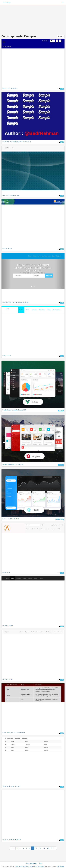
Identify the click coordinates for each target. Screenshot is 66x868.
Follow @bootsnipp (31, 864)
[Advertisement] (33, 18)
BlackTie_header (8, 626)
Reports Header (7, 679)
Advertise (41, 867)
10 (36, 848)
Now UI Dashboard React (11, 519)
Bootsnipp (7, 2)
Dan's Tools (19, 867)
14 (52, 848)
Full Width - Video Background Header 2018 (17, 142)
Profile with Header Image (11, 195)
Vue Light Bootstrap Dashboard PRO (14, 410)
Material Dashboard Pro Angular (13, 464)
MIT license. (61, 867)
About (36, 867)
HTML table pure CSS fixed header (14, 733)
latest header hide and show (12, 840)
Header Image (7, 249)
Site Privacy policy (28, 867)
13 (48, 848)
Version (61, 36)
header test (6, 572)
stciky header (7, 356)
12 (44, 848)
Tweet (40, 864)
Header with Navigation (10, 88)
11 (40, 848)
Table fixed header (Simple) (11, 786)
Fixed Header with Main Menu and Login (16, 302)
